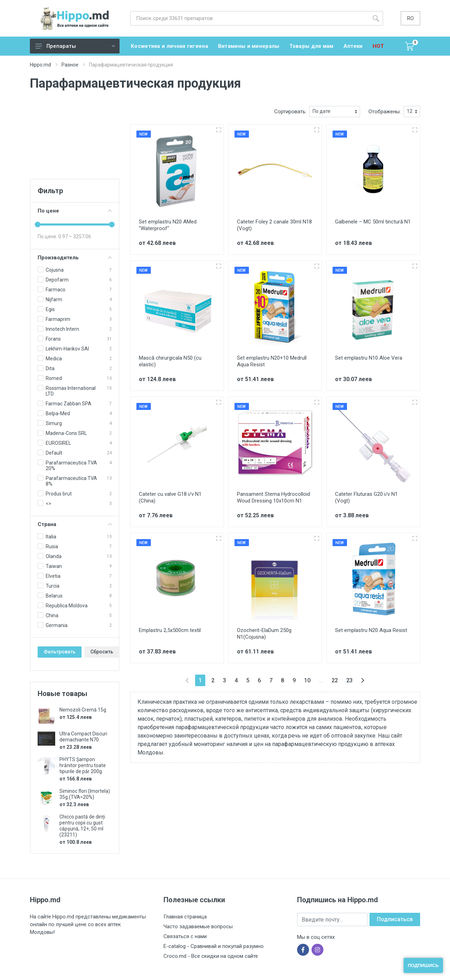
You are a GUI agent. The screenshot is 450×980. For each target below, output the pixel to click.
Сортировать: (290, 112)
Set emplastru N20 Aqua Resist (371, 630)
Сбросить (102, 652)
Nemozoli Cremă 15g (83, 710)
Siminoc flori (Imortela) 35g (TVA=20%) (85, 794)
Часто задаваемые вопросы (198, 927)
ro (410, 18)
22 (335, 680)
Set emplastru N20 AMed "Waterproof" (168, 225)
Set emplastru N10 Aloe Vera (369, 358)
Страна (75, 524)
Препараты (75, 46)
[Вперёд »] (363, 680)
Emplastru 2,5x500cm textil (170, 630)
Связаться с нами (185, 936)
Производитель (75, 258)
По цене (75, 211)
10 (307, 680)
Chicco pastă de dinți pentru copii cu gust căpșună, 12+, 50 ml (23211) (82, 826)
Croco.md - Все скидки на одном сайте (211, 956)
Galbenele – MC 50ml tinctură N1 (373, 222)
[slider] (38, 225)
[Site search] (249, 18)
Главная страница (185, 917)
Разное (70, 65)
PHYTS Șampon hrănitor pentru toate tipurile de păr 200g (83, 765)
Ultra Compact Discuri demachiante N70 (83, 737)
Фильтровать (60, 652)
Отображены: (385, 112)
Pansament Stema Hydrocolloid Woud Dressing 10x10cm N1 (274, 497)
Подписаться (395, 919)
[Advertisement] (75, 141)
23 (349, 680)
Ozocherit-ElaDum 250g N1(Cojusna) (264, 634)
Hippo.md (40, 65)
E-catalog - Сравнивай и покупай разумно (214, 946)
